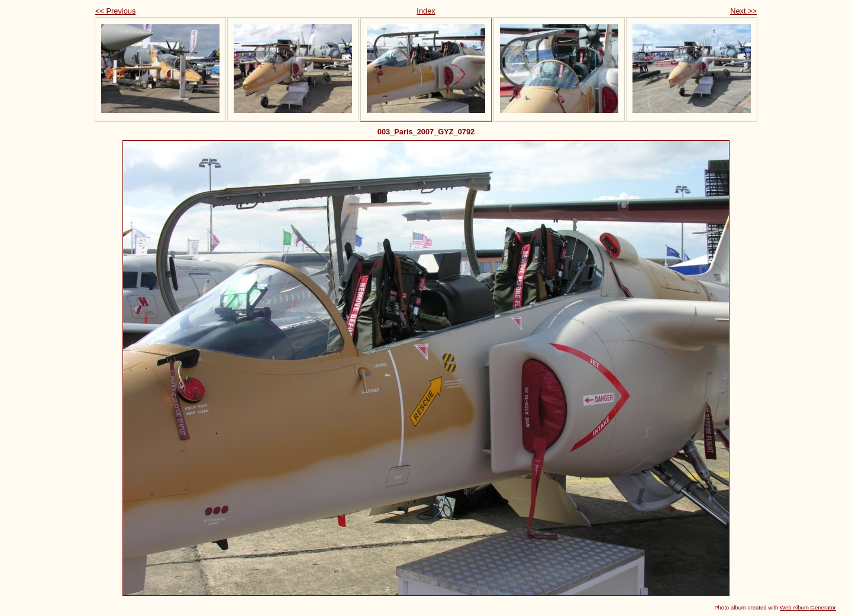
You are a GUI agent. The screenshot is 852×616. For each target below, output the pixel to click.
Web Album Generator (808, 607)
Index (426, 11)
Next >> (743, 11)
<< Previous (115, 11)
